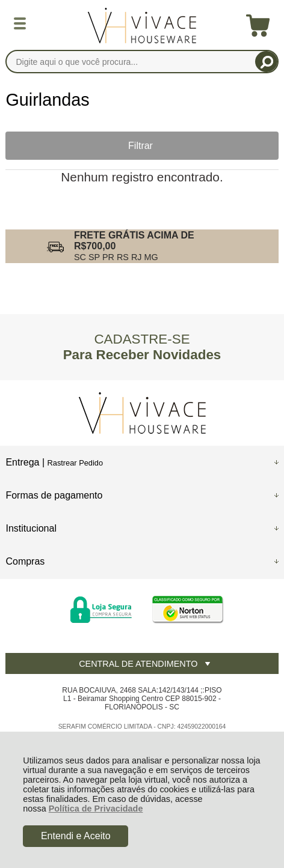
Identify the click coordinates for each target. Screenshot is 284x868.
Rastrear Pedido (75, 463)
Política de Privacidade (96, 809)
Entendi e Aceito (76, 836)
